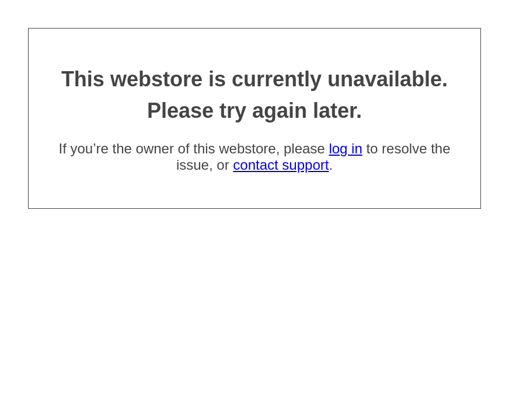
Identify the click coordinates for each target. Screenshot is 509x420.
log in (345, 148)
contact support (281, 165)
